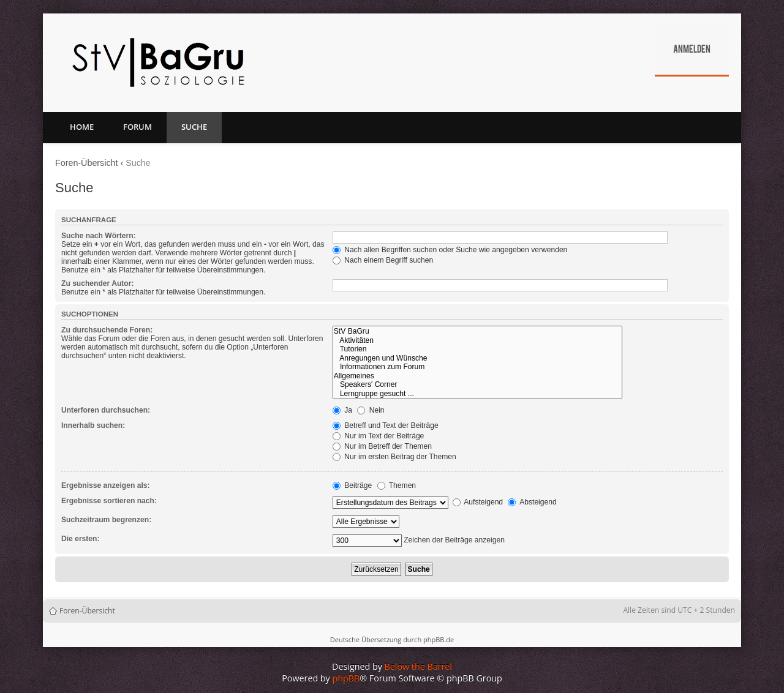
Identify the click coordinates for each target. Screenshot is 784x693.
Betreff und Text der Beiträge (386, 425)
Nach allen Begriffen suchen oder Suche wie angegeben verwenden (450, 250)
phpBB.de (439, 639)
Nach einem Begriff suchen (383, 260)
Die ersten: (81, 539)
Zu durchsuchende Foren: (107, 330)
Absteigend (532, 502)
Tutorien (477, 349)
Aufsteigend (478, 502)
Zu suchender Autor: (97, 283)
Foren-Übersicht (87, 163)
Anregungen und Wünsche (477, 358)
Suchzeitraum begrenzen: (106, 520)
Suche (194, 127)
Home (82, 127)
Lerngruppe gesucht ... (477, 394)
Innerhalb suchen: (93, 425)
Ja (342, 410)
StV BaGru (477, 332)
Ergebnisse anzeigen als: (106, 485)
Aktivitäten (477, 341)
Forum (138, 127)
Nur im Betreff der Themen (382, 446)
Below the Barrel (418, 666)
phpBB (346, 678)
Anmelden (692, 50)
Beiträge (352, 485)
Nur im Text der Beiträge (379, 436)
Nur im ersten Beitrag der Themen (394, 457)
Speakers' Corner (477, 385)
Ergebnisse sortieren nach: (109, 501)
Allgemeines (477, 376)
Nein (371, 410)
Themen (397, 485)
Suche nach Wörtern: (99, 236)
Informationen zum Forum (477, 367)
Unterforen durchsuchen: (106, 410)
